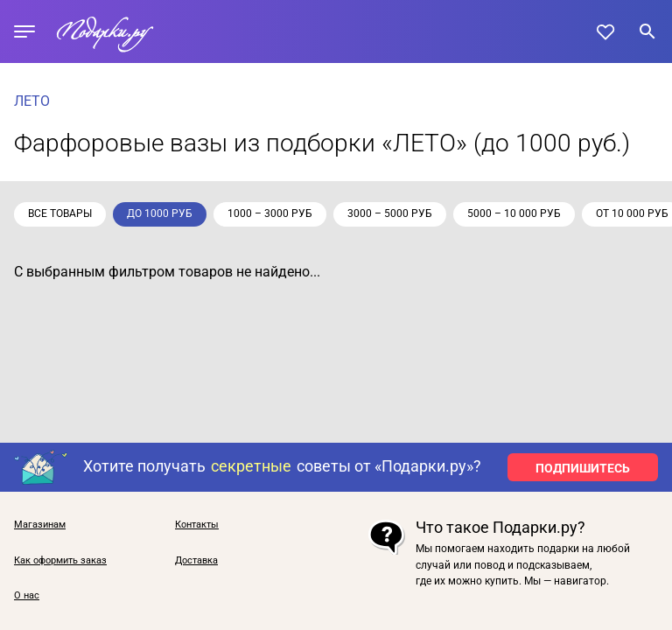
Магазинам (40, 525)
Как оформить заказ (60, 561)
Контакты (197, 525)
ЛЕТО (32, 101)
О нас (27, 596)
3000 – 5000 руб (390, 213)
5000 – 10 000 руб (514, 213)
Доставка (196, 561)
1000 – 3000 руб (270, 213)
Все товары (60, 213)
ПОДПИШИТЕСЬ (583, 468)
